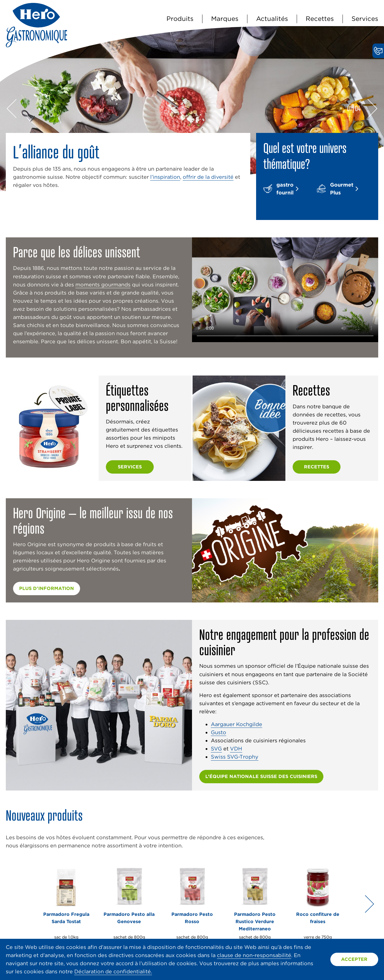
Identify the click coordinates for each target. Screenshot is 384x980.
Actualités (272, 19)
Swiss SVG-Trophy (235, 757)
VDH (236, 749)
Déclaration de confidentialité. (113, 971)
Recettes (320, 19)
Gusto (219, 732)
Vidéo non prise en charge (285, 290)
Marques (225, 19)
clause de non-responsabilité (254, 955)
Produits (180, 19)
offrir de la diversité (208, 177)
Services (365, 19)
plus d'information (47, 588)
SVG (216, 749)
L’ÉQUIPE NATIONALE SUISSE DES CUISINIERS (261, 776)
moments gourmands (103, 285)
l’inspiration (165, 177)
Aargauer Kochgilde (237, 724)
